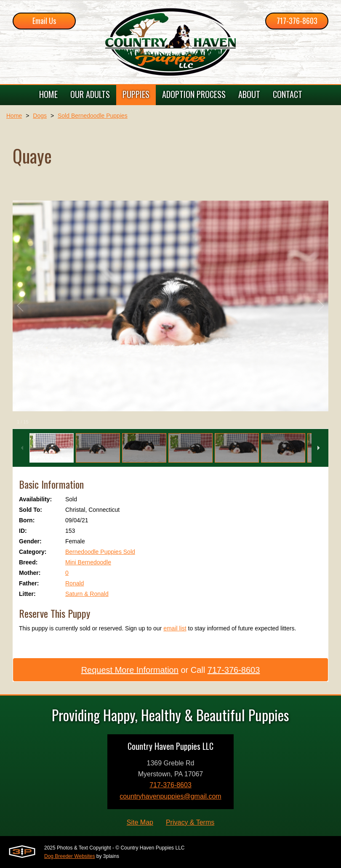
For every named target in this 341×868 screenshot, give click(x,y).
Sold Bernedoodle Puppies (93, 116)
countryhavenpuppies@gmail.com (170, 796)
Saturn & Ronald (87, 594)
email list (175, 628)
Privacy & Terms (190, 822)
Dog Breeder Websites (70, 856)
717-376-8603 (297, 21)
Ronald (75, 583)
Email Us (44, 21)
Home (14, 116)
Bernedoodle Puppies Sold (100, 552)
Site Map (140, 822)
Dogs (40, 116)
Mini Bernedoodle (88, 562)
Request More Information (130, 670)
